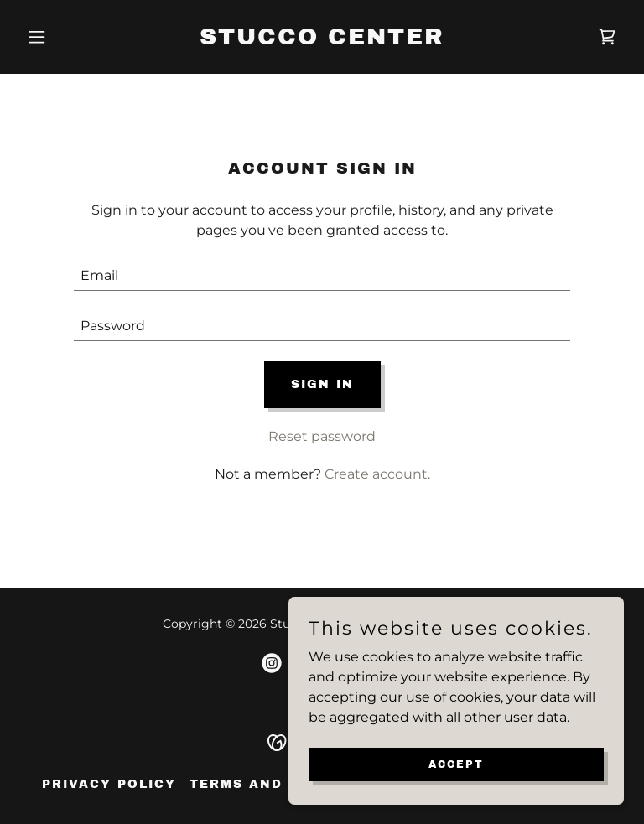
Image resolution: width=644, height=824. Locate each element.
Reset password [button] (322, 436)
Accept (456, 764)
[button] (65, 37)
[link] (322, 40)
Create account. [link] (377, 474)
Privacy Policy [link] (109, 784)
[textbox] (322, 276)
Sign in (322, 384)
